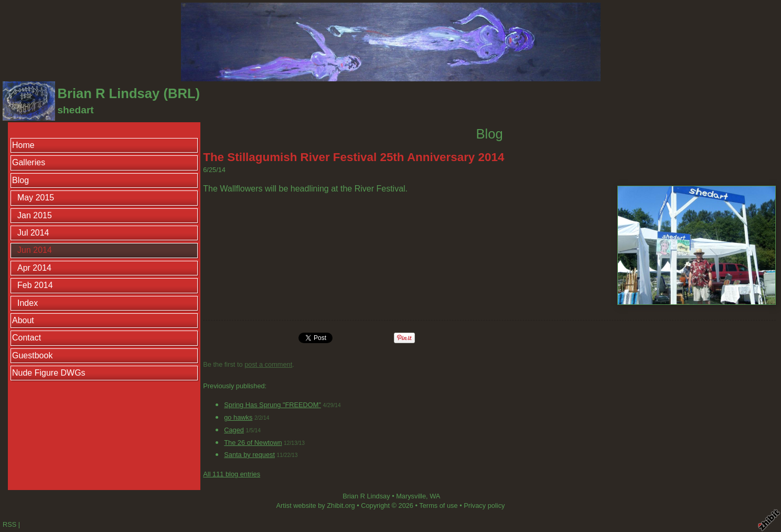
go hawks (238, 417)
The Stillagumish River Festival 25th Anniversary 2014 (354, 157)
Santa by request (249, 455)
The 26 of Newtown (253, 443)
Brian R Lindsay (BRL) (129, 93)
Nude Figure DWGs (49, 373)
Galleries (29, 162)
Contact (26, 338)
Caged (234, 430)
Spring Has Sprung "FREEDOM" (272, 405)
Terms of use (438, 506)
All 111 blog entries (232, 474)
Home (23, 145)
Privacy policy (484, 506)
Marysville (411, 496)
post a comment (268, 364)
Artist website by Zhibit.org (316, 506)
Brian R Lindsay (366, 496)
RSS (9, 524)
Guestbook (32, 355)
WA (435, 496)
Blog (20, 180)
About (23, 320)
